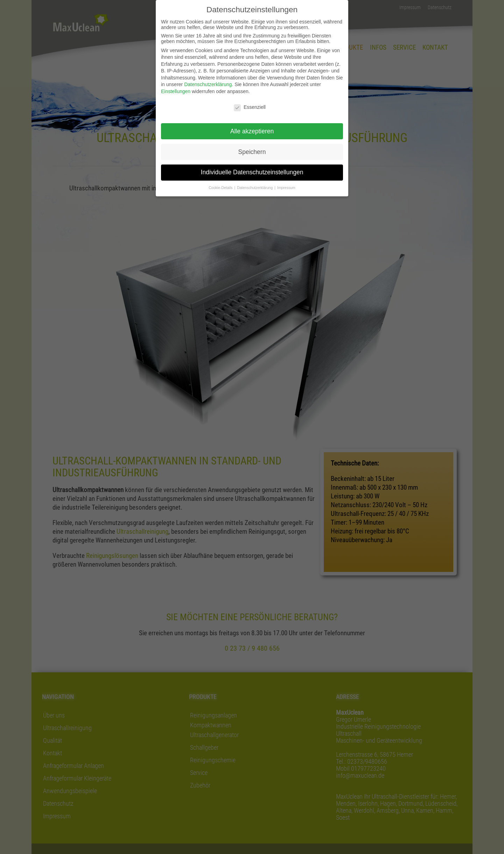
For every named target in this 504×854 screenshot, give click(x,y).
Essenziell (250, 107)
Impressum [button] (286, 188)
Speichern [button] (252, 152)
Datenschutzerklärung (208, 84)
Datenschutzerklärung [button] (255, 188)
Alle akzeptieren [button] (252, 131)
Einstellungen (176, 91)
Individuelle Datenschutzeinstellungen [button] (252, 172)
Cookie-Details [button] (221, 188)
